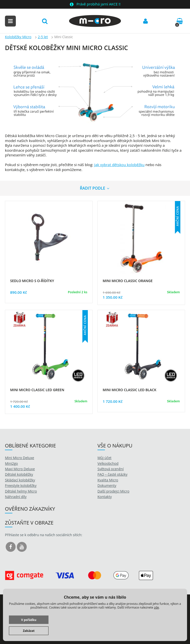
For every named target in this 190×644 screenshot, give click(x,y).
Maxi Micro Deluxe (20, 469)
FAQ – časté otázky (112, 474)
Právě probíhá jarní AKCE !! (98, 4)
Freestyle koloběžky (21, 485)
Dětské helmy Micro (21, 491)
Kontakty (105, 497)
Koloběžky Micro (18, 37)
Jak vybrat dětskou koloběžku (119, 165)
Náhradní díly (16, 497)
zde (156, 607)
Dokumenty (107, 485)
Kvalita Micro (108, 480)
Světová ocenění (111, 469)
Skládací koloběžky (20, 480)
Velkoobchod (108, 463)
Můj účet (105, 458)
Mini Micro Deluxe (20, 458)
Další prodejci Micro (113, 491)
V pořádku (29, 620)
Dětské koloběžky (19, 474)
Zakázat (29, 631)
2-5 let (43, 37)
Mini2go (11, 463)
